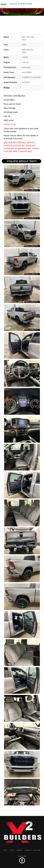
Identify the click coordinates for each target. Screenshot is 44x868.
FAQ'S (12, 850)
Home (5, 850)
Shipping (19, 850)
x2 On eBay (37, 850)
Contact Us (28, 850)
